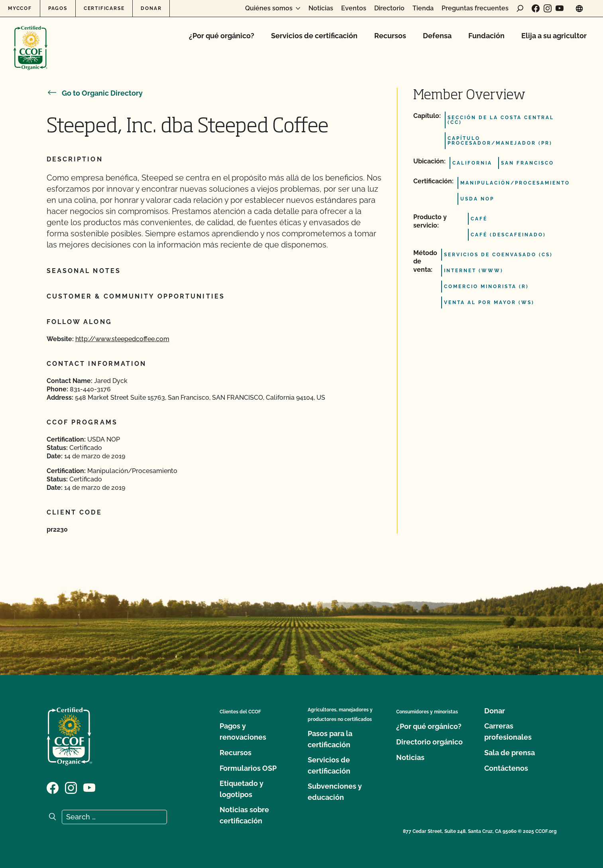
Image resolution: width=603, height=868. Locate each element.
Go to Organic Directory (95, 93)
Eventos (354, 8)
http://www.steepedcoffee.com (122, 339)
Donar (151, 8)
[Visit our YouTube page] (560, 8)
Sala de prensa (510, 753)
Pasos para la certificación (330, 739)
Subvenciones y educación (335, 792)
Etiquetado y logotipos (242, 789)
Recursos (390, 36)
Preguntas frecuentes (475, 8)
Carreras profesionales (508, 732)
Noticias (321, 8)
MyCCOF (20, 8)
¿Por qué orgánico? (222, 36)
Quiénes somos (269, 8)
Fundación (486, 36)
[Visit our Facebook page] (536, 8)
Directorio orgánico (429, 742)
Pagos (58, 8)
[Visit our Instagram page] (548, 8)
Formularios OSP (248, 768)
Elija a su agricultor (554, 36)
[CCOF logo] (30, 40)
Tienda (423, 8)
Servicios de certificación (314, 36)
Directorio (389, 8)
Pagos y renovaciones (243, 732)
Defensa (437, 36)
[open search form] (520, 8)
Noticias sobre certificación (244, 815)
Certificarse (104, 8)
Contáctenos (506, 768)
